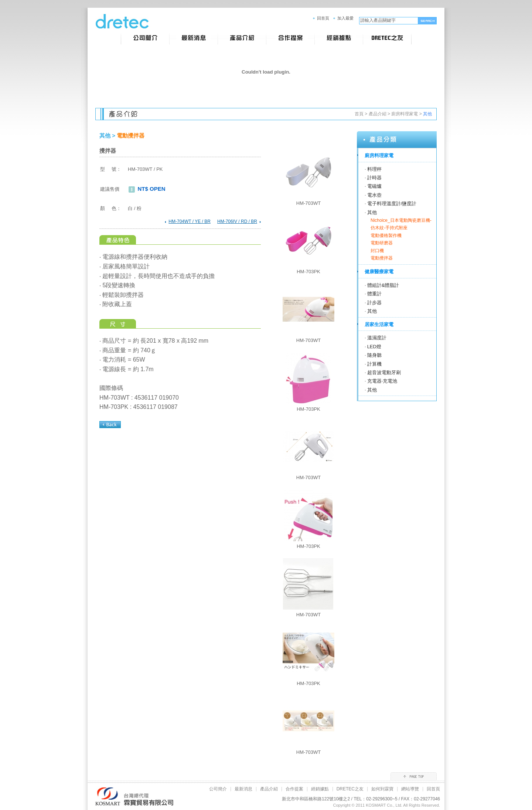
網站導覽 (410, 789)
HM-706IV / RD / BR (237, 221)
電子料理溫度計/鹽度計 (392, 204)
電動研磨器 (382, 243)
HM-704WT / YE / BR (190, 221)
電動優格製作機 (386, 235)
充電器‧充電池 (382, 381)
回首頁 (323, 18)
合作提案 (294, 789)
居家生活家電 (379, 324)
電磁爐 (374, 186)
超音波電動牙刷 (384, 372)
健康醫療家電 (379, 272)
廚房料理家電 (405, 114)
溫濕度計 (377, 338)
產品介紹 (378, 114)
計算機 (374, 364)
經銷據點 (320, 789)
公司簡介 (218, 789)
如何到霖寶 (382, 789)
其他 (372, 212)
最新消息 (243, 789)
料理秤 (374, 169)
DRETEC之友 (350, 789)
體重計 (374, 294)
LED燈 (374, 347)
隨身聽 (374, 355)
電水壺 (374, 195)
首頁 (359, 114)
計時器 (374, 178)
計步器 (374, 303)
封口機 (377, 251)
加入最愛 (345, 18)
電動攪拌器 (382, 258)
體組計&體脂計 (383, 285)
